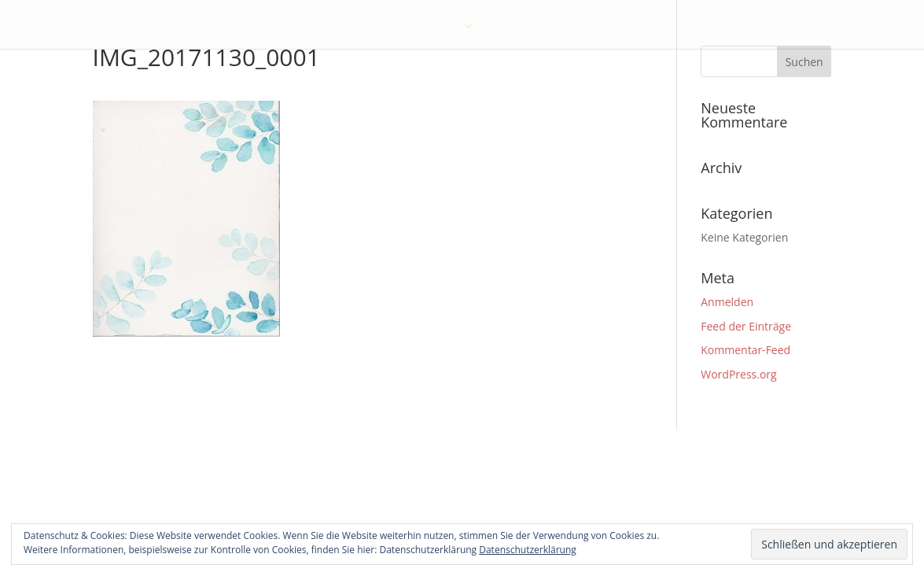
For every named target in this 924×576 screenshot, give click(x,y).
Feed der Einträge (746, 326)
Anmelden (727, 302)
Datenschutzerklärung (528, 550)
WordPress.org (738, 374)
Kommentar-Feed (745, 350)
